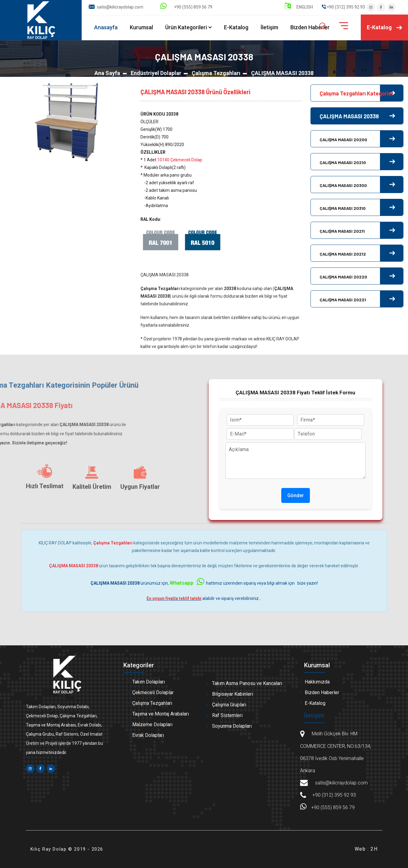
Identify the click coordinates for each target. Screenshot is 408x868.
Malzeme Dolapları (152, 725)
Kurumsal (141, 27)
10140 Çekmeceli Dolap (180, 160)
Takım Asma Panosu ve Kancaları (247, 683)
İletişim (269, 27)
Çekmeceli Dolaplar (153, 692)
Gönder (296, 495)
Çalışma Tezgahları (216, 73)
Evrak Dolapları (148, 735)
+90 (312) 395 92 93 (334, 795)
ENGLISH (299, 7)
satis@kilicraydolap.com (120, 7)
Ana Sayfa (107, 73)
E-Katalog (236, 27)
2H (374, 849)
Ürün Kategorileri (186, 27)
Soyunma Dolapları (232, 726)
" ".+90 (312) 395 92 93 (343, 7)
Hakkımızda (317, 682)
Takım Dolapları (149, 682)
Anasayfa (106, 27)
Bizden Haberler (310, 27)
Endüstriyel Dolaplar (156, 73)
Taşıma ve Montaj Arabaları (161, 714)
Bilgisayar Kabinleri (232, 694)
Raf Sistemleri (227, 715)
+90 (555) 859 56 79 (186, 7)
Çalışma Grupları (229, 705)
